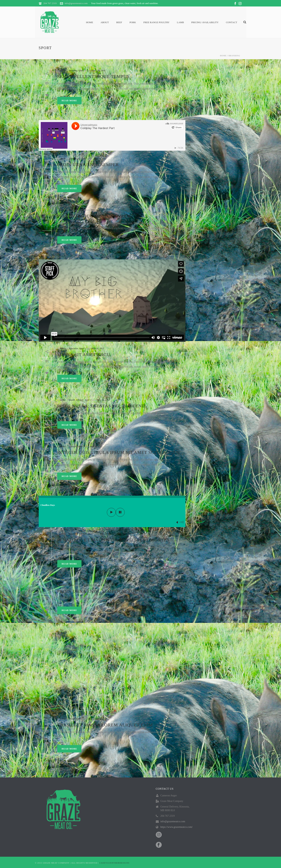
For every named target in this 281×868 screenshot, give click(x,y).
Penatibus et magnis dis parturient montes (113, 540)
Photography (75, 159)
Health (72, 400)
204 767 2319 (50, 3)
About (105, 22)
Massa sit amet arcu (84, 355)
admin (63, 71)
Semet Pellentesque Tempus (93, 76)
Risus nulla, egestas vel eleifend (101, 406)
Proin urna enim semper (88, 165)
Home (89, 22)
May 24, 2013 (100, 159)
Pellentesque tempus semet (93, 216)
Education (73, 348)
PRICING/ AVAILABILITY (205, 22)
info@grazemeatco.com (76, 3)
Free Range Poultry (156, 22)
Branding (234, 56)
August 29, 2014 (98, 71)
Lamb (180, 22)
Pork (133, 22)
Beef (119, 22)
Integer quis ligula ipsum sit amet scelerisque (119, 452)
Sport (81, 71)
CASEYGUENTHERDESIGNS (114, 863)
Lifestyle (80, 400)
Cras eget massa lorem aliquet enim (105, 725)
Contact (232, 22)
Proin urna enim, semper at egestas (103, 591)
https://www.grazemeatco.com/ (177, 827)
